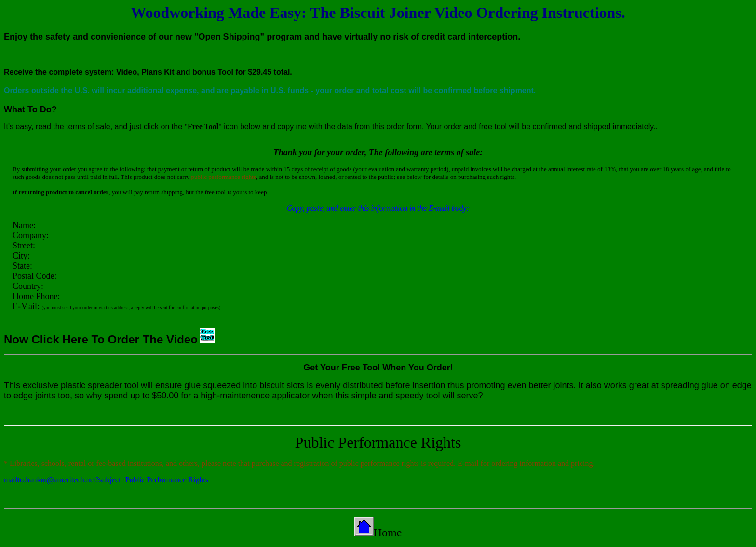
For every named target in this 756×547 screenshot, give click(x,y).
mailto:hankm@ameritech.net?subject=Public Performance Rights (106, 480)
